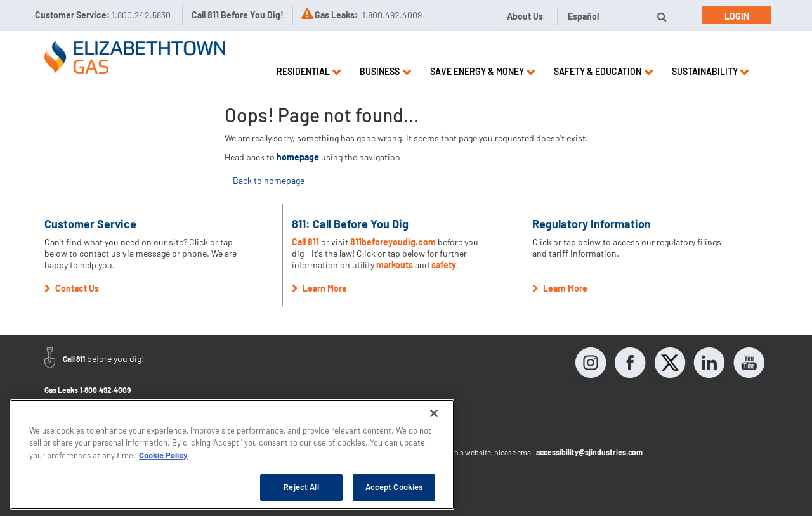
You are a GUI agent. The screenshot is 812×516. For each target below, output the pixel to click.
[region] (232, 455)
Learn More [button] (319, 288)
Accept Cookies (394, 487)
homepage (298, 157)
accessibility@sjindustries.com (589, 452)
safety (444, 265)
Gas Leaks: (336, 15)
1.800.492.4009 (105, 390)
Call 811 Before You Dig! (238, 15)
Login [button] (737, 16)
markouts (395, 265)
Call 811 (306, 242)
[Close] (434, 413)
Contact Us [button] (72, 288)
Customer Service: (103, 15)
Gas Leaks (61, 390)
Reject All (301, 487)
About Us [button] (525, 16)
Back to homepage (269, 180)
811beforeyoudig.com (393, 242)
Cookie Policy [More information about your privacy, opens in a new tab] (163, 455)
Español (583, 16)
